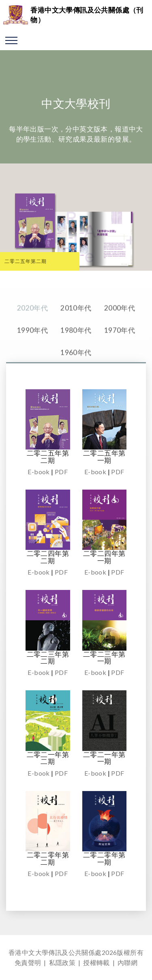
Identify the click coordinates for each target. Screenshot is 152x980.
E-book (39, 472)
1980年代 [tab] (76, 342)
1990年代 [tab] (32, 342)
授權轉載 (96, 962)
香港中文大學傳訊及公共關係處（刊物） (87, 15)
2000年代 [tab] (120, 319)
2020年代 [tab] (32, 319)
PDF (61, 472)
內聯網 (127, 962)
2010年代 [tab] (76, 319)
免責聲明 (28, 962)
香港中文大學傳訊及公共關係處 (55, 952)
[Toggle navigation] (12, 40)
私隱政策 (62, 962)
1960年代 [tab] (76, 364)
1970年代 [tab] (120, 342)
